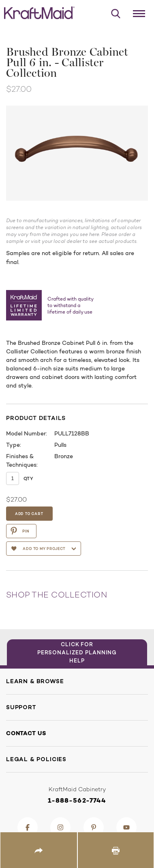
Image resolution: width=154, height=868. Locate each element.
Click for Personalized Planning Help (77, 652)
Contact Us (26, 733)
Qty (28, 478)
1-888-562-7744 (77, 800)
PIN (20, 531)
